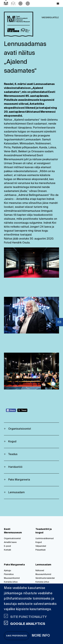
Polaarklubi (40, 550)
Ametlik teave (10, 542)
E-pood (7, 546)
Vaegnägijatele (50, 18)
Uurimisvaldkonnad (45, 539)
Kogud (12, 442)
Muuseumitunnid (12, 578)
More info (41, 636)
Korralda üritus (11, 582)
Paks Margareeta (19, 480)
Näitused (40, 571)
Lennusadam (16, 493)
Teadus (13, 454)
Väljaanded (41, 546)
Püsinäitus (9, 574)
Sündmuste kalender (45, 578)
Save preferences (17, 636)
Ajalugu (8, 571)
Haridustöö (15, 467)
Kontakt (8, 550)
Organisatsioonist (20, 429)
